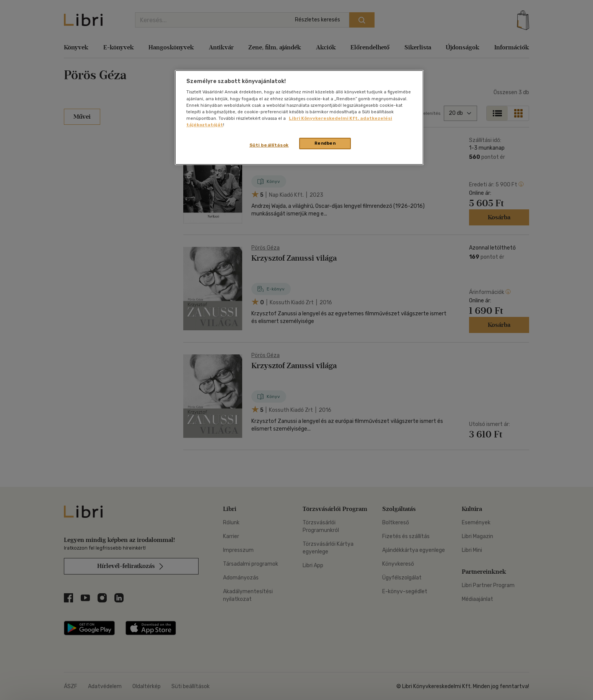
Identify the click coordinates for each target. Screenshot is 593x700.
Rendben (325, 143)
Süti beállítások (269, 145)
